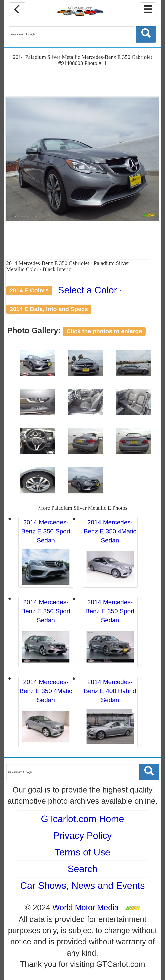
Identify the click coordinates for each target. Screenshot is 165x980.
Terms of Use (82, 852)
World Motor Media (85, 907)
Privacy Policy (82, 836)
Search (82, 869)
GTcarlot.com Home (82, 819)
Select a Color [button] (90, 290)
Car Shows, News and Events (82, 886)
